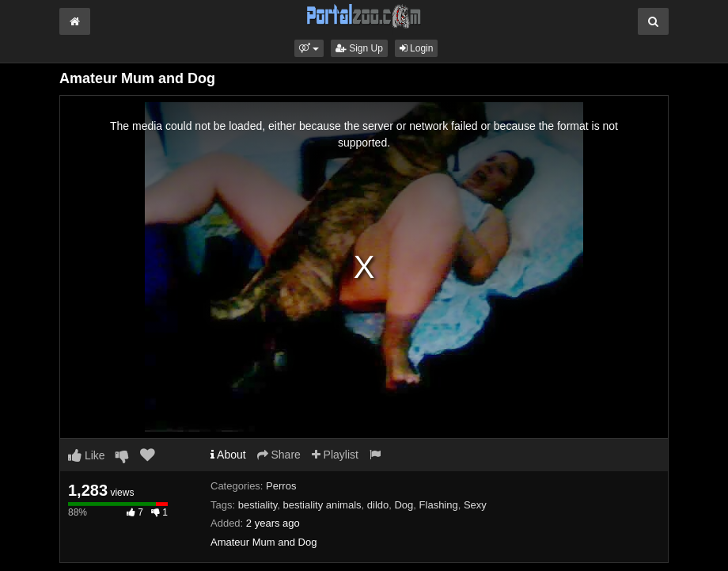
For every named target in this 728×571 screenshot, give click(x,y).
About (228, 455)
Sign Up (359, 48)
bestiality (258, 505)
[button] (309, 48)
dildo (378, 505)
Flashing (439, 505)
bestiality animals (322, 505)
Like (87, 455)
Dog (404, 505)
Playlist (335, 455)
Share (279, 455)
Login (417, 48)
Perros (281, 486)
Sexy (475, 505)
